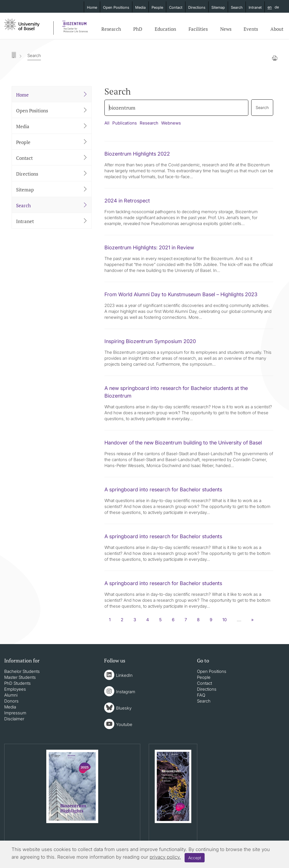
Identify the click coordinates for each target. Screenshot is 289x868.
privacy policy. (165, 857)
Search (237, 7)
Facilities (198, 29)
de (277, 7)
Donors (11, 701)
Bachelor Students (22, 671)
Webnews (171, 123)
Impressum (15, 713)
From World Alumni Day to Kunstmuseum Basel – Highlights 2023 (181, 294)
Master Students (20, 677)
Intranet (255, 7)
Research (111, 29)
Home (92, 7)
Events (251, 29)
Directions (197, 7)
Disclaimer (14, 719)
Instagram (126, 692)
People (157, 7)
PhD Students (17, 683)
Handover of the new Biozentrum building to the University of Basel (183, 443)
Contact (176, 7)
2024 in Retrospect (127, 201)
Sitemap (218, 7)
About (277, 29)
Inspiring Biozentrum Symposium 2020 (150, 341)
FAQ (201, 695)
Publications (125, 123)
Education (165, 29)
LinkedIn (124, 675)
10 (225, 620)
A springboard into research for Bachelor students (163, 489)
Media (140, 7)
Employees (15, 689)
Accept (195, 858)
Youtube (124, 724)
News (226, 29)
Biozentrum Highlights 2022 (137, 154)
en (270, 7)
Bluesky (124, 708)
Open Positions (116, 7)
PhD (138, 29)
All (107, 123)
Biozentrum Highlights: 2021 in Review (149, 247)
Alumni (11, 695)
